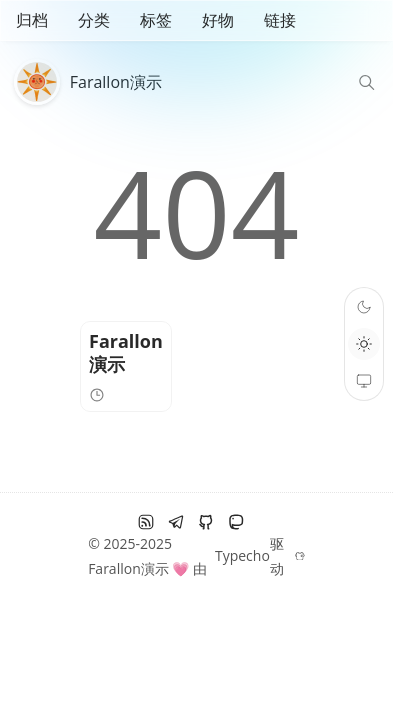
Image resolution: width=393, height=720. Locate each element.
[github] (206, 522)
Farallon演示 (116, 82)
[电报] (176, 522)
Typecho (242, 555)
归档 (32, 20)
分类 (94, 20)
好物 (218, 20)
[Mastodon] (236, 522)
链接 (280, 20)
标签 (156, 20)
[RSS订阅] (146, 522)
